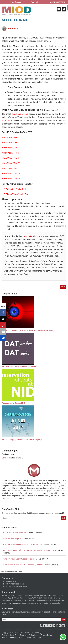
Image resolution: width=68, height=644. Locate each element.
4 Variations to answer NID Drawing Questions (23, 565)
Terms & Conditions (10, 638)
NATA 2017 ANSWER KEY (15, 533)
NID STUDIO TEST (35, 38)
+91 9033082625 (57, 2)
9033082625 (11, 581)
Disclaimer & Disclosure (30, 635)
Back (63, 287)
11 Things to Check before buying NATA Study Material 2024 (29, 550)
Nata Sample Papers (12, 538)
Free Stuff (35, 2)
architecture (13, 603)
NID (51, 595)
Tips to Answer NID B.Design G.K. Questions (23, 544)
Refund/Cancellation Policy (30, 638)
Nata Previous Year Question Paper (19, 559)
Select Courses (16, 2)
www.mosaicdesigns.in (53, 243)
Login (4, 458)
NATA (4, 598)
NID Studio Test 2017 (50, 110)
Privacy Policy (46, 635)
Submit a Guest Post (10, 635)
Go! (63, 518)
